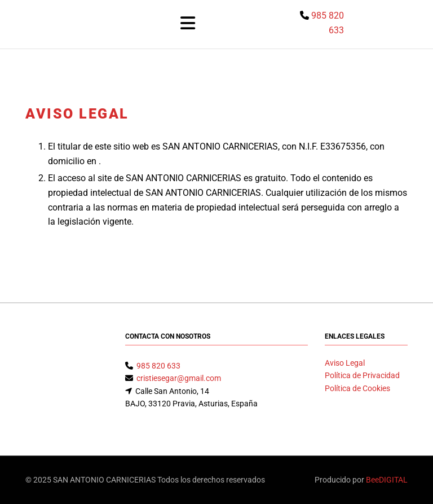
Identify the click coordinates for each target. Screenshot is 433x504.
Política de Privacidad (362, 375)
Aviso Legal (345, 363)
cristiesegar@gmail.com (179, 378)
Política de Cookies (357, 388)
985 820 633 (158, 366)
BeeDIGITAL (387, 480)
